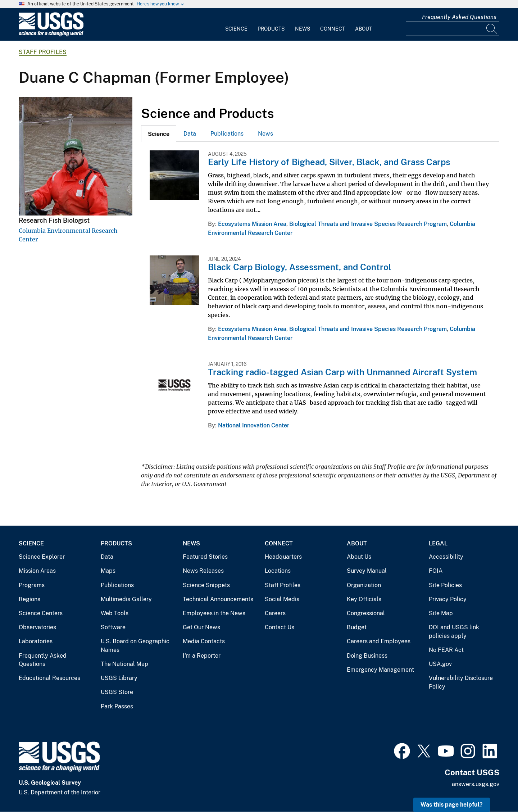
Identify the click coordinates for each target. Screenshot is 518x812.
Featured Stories (205, 557)
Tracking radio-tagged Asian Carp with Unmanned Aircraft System (342, 372)
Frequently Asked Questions (459, 17)
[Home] (51, 35)
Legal (438, 543)
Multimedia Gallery (126, 599)
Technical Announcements (218, 599)
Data (190, 134)
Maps (108, 571)
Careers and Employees (379, 641)
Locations (278, 571)
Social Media (282, 599)
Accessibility (446, 557)
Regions (29, 599)
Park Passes (117, 706)
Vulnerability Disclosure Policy (461, 682)
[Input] (453, 29)
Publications (227, 134)
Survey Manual (367, 571)
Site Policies (445, 585)
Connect (333, 29)
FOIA (436, 571)
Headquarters (283, 557)
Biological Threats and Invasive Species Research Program (368, 224)
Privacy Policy (448, 599)
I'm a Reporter (202, 656)
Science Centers (41, 613)
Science (236, 29)
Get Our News (201, 627)
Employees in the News (214, 613)
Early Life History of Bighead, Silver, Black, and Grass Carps (329, 162)
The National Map (124, 664)
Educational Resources (49, 678)
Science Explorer (42, 557)
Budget (357, 627)
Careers (275, 613)
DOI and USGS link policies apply (454, 632)
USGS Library (119, 678)
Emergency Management (380, 670)
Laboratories (36, 641)
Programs (32, 585)
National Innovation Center (254, 425)
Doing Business (367, 656)
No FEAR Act (446, 650)
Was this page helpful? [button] (452, 805)
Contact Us (280, 627)
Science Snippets (206, 585)
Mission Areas (37, 571)
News (303, 29)
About (363, 29)
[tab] (159, 133)
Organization (364, 585)
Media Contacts (204, 641)
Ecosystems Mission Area (252, 224)
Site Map (441, 613)
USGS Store (117, 692)
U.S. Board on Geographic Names (135, 646)
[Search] (492, 29)
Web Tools (115, 613)
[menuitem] (236, 24)
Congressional (366, 613)
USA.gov (440, 664)
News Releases (203, 571)
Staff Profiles (43, 52)
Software (113, 627)
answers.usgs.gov (476, 784)
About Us (359, 557)
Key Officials (364, 599)
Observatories (37, 627)
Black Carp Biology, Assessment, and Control (300, 267)
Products (271, 29)
